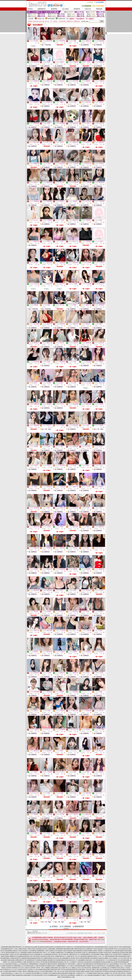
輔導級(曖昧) (51, 19)
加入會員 (65, 9)
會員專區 (54, 9)
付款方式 (88, 9)
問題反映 (99, 9)
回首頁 (30, 9)
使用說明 (77, 9)
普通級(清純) (62, 19)
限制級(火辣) (41, 19)
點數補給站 (42, 9)
